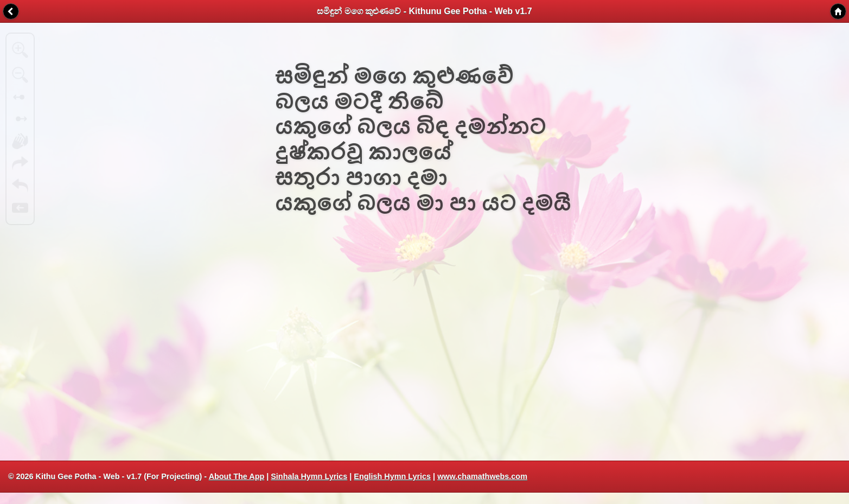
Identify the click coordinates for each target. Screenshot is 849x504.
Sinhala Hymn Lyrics (309, 476)
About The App (237, 476)
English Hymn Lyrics (392, 476)
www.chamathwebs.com (482, 476)
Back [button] (11, 11)
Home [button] (838, 11)
